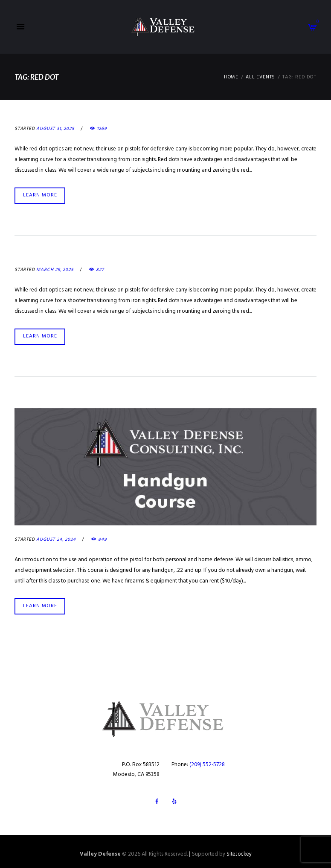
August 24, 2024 (56, 538)
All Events (260, 77)
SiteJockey (239, 852)
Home (231, 77)
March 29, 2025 (55, 269)
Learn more (40, 195)
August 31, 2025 (55, 129)
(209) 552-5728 (208, 763)
